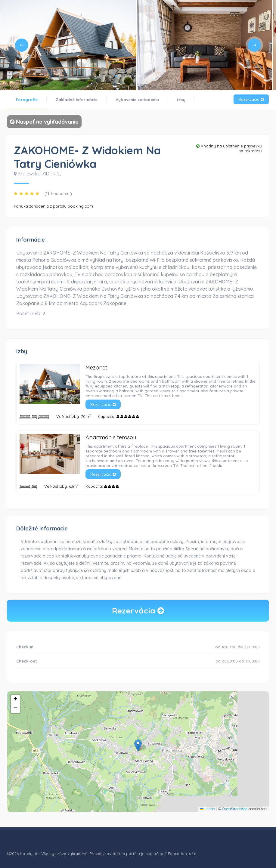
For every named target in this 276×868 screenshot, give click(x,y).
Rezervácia (251, 99)
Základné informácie (77, 100)
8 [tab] (150, 76)
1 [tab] (116, 76)
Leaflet (208, 809)
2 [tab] (121, 76)
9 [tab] (154, 76)
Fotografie (27, 100)
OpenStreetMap (235, 809)
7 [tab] (145, 76)
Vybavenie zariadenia (137, 100)
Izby (181, 100)
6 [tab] (140, 76)
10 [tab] (159, 76)
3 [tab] (126, 76)
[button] (138, 745)
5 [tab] (135, 76)
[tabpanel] (68, 45)
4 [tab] (130, 76)
